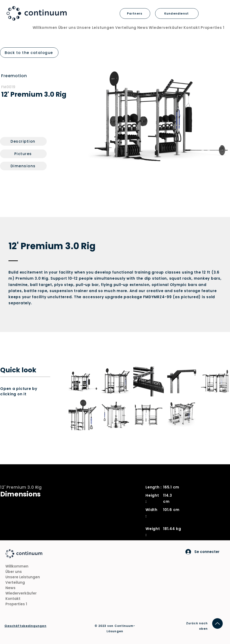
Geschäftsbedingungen (25, 626)
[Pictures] (23, 154)
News (10, 588)
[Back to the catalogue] (29, 53)
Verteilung (15, 582)
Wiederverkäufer (21, 593)
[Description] (23, 141)
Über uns (14, 572)
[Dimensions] (23, 166)
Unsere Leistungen (23, 577)
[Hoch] (217, 623)
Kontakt (13, 599)
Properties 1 (16, 604)
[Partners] (135, 13)
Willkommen (17, 566)
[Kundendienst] (177, 13)
